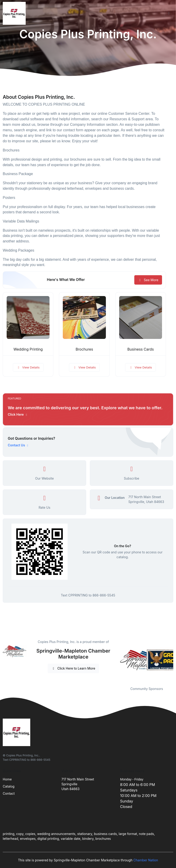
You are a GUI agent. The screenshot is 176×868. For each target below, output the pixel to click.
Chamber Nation (146, 860)
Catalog (9, 786)
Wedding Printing (28, 349)
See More (148, 280)
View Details (28, 367)
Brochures (84, 349)
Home (7, 779)
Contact (9, 793)
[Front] (15, 13)
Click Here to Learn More (73, 668)
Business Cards (141, 349)
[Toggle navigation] (169, 13)
